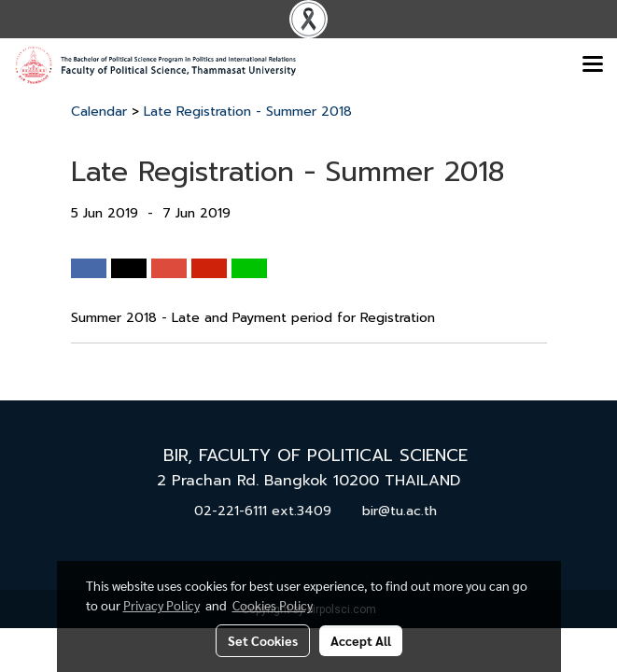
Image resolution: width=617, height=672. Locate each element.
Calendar (99, 112)
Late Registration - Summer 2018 (248, 112)
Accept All (361, 640)
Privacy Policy (161, 605)
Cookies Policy (273, 605)
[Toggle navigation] (593, 65)
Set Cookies (263, 640)
